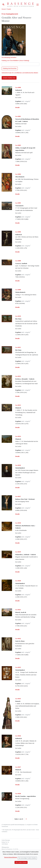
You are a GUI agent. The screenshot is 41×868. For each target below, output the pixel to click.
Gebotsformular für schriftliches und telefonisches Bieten (20, 73)
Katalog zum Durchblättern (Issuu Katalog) (15, 60)
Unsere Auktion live (9, 78)
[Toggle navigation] (38, 5)
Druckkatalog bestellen (9, 57)
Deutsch (4, 9)
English (9, 9)
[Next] (26, 819)
